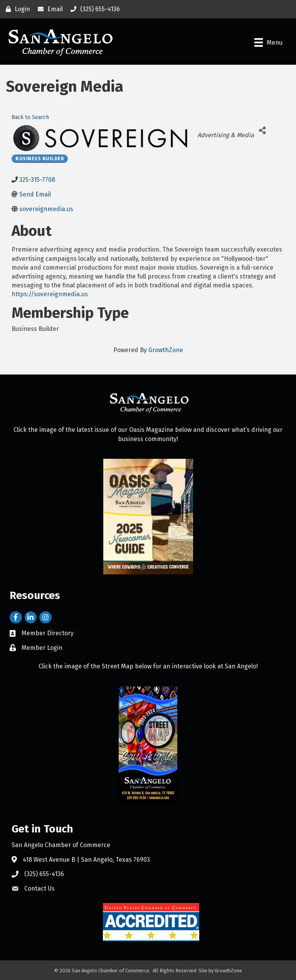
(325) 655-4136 (44, 874)
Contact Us (40, 889)
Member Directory (48, 633)
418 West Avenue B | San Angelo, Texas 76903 (86, 860)
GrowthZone (166, 350)
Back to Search (30, 117)
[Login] (16, 9)
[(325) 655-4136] (93, 9)
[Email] (48, 9)
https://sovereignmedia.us (50, 294)
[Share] (263, 130)
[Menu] (268, 42)
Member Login (42, 648)
